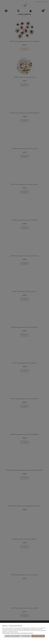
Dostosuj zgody (26, 636)
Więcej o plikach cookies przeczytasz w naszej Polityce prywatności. (18, 633)
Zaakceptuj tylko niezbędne (12, 636)
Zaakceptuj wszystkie (38, 636)
